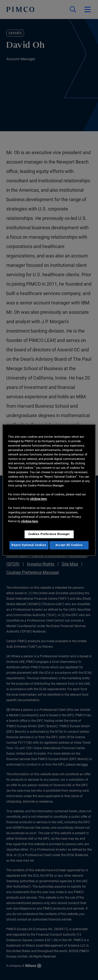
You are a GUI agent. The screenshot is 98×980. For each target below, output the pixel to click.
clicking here (38, 499)
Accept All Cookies (69, 545)
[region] (49, 490)
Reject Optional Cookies (29, 545)
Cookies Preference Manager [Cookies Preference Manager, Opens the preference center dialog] (49, 534)
